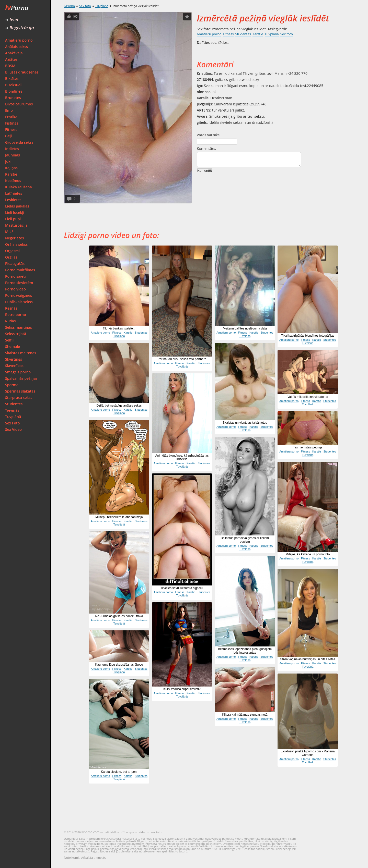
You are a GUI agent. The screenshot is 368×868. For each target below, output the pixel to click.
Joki (8, 161)
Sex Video (13, 429)
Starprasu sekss (19, 398)
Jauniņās (13, 155)
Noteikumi (71, 858)
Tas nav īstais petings (308, 447)
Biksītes (12, 78)
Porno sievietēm (19, 283)
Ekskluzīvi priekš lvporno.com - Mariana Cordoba (308, 753)
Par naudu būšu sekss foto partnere (182, 359)
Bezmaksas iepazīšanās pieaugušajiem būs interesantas (245, 651)
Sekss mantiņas (19, 327)
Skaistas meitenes (21, 353)
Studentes (14, 404)
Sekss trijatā (16, 334)
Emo (9, 110)
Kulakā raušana (19, 187)
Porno (17, 8)
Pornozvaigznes (19, 295)
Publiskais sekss (19, 302)
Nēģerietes (14, 238)
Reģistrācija (20, 28)
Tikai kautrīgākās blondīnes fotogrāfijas (308, 336)
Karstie (11, 174)
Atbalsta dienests (94, 858)
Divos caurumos (19, 104)
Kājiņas (11, 168)
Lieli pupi (13, 219)
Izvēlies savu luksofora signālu (182, 588)
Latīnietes (14, 193)
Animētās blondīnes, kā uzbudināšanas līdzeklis (182, 457)
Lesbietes (13, 200)
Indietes (12, 149)
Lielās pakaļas (17, 206)
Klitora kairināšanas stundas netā (245, 715)
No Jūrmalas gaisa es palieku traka (119, 616)
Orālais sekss (16, 244)
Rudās (10, 321)
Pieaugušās (15, 264)
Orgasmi (12, 251)
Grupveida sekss (19, 142)
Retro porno (16, 315)
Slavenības (14, 366)
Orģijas (11, 257)
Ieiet (12, 19)
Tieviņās (12, 410)
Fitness (11, 130)
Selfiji (10, 340)
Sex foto (85, 6)
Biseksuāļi (14, 85)
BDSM (10, 66)
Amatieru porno (19, 40)
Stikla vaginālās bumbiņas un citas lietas (308, 659)
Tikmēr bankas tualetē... (119, 328)
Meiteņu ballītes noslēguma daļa (245, 328)
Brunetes (13, 98)
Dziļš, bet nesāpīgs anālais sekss (119, 406)
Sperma (12, 385)
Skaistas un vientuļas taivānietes (245, 423)
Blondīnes (14, 91)
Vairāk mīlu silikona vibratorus (308, 397)
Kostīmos (13, 181)
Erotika (11, 117)
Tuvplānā (13, 417)
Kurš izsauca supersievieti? (182, 689)
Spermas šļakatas (20, 391)
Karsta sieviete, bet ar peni (119, 772)
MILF (9, 232)
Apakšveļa (14, 53)
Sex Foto (12, 423)
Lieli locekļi (15, 212)
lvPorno (69, 6)
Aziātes (11, 59)
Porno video (15, 289)
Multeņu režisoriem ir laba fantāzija (119, 517)
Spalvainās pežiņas (21, 378)
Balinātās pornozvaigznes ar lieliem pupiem (245, 540)
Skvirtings (14, 359)
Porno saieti (15, 276)
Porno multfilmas (20, 270)
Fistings (12, 123)
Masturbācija (16, 225)
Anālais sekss (16, 47)
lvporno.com (90, 832)
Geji (8, 136)
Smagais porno (18, 372)
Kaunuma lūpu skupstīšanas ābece (119, 665)
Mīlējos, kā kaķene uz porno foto (308, 554)
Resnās (11, 308)
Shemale (13, 346)
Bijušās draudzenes (22, 72)
